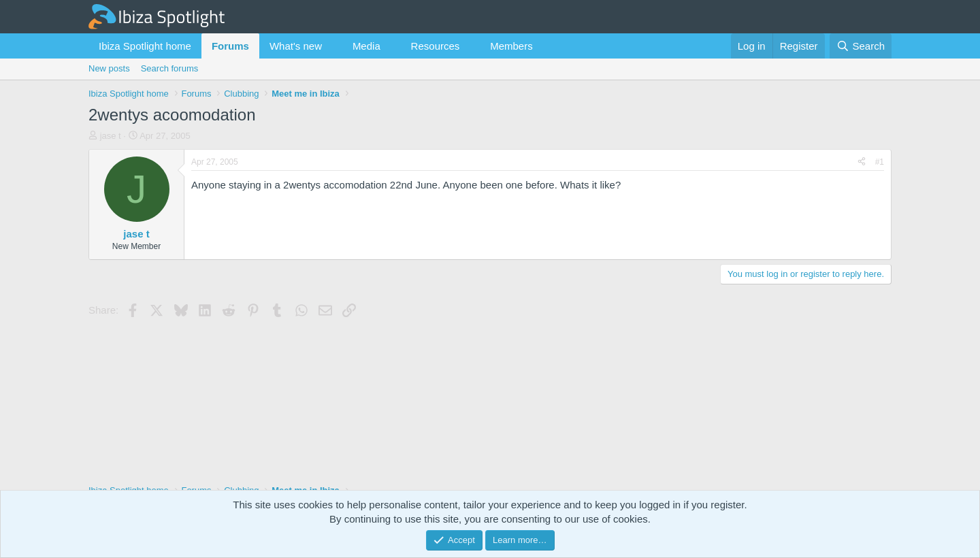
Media (366, 46)
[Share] (862, 162)
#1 (880, 162)
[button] (333, 46)
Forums (230, 46)
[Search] (861, 46)
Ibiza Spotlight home (145, 46)
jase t (111, 136)
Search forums (170, 68)
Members (511, 46)
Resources (436, 46)
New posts (109, 68)
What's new (296, 46)
